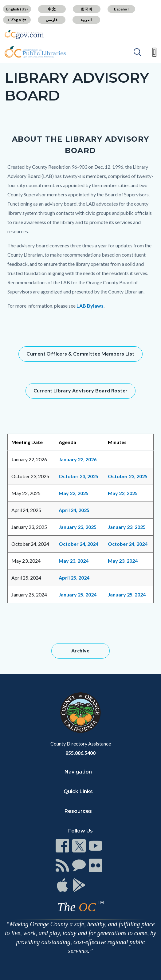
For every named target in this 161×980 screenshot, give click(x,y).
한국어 (86, 9)
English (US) (17, 9)
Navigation (78, 772)
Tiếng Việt (17, 20)
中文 (52, 9)
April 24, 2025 (74, 510)
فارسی (52, 20)
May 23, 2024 (123, 561)
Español (121, 9)
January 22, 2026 (78, 459)
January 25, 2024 (78, 594)
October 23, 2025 (79, 476)
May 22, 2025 (74, 493)
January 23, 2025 (78, 527)
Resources (78, 811)
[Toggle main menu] (154, 52)
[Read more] (24, 34)
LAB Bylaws (90, 306)
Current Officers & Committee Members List (80, 354)
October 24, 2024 (79, 544)
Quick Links (78, 791)
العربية (86, 20)
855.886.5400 (80, 753)
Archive (80, 650)
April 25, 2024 (74, 578)
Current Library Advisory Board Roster (81, 390)
